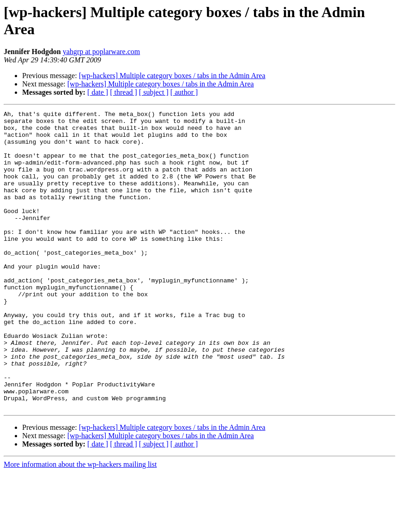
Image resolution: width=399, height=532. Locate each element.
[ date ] (98, 92)
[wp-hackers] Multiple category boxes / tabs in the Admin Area (172, 76)
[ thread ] (124, 92)
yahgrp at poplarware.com (101, 52)
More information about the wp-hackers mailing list (80, 524)
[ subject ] (154, 92)
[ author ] (184, 92)
